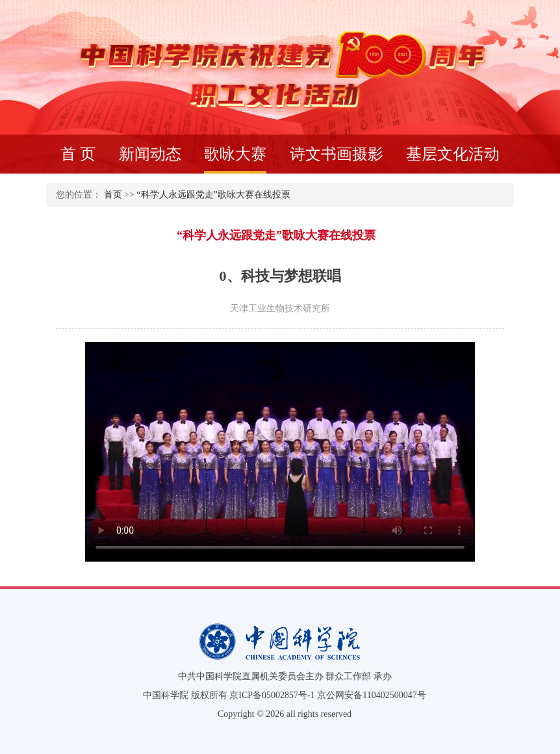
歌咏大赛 (235, 160)
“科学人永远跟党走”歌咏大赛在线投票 (213, 195)
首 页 (78, 154)
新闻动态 (150, 154)
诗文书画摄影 (337, 154)
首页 (113, 195)
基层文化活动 (453, 154)
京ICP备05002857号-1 (272, 695)
